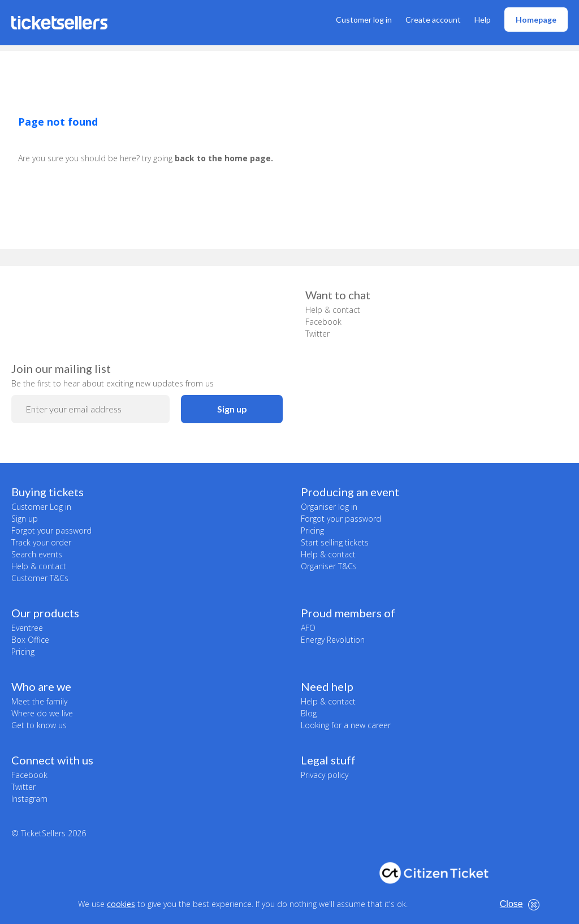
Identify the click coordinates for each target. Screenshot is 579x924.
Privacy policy (325, 775)
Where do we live (42, 713)
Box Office (30, 640)
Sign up (232, 409)
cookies (121, 904)
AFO (308, 628)
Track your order (41, 542)
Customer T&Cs (40, 578)
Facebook (323, 322)
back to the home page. (224, 158)
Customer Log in (41, 507)
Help (483, 20)
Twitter (317, 334)
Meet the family (39, 701)
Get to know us (39, 725)
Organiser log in (329, 507)
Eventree (27, 628)
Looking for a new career (346, 725)
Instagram (29, 799)
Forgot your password (51, 530)
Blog (309, 713)
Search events (37, 554)
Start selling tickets (335, 542)
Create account (433, 20)
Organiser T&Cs (329, 566)
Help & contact (333, 310)
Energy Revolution (333, 640)
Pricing (312, 530)
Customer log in (364, 20)
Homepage (536, 20)
